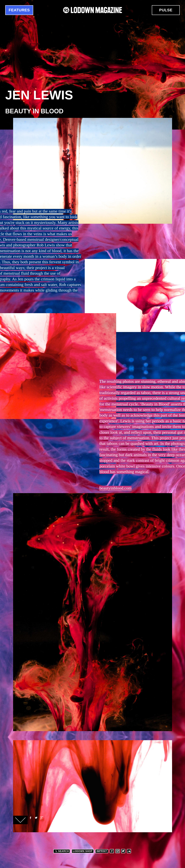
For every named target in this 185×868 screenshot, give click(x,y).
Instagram (118, 851)
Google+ (42, 818)
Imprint (102, 851)
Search (61, 851)
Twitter (36, 818)
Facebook (30, 818)
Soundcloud (129, 851)
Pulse (166, 10)
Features (19, 10)
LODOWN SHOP (83, 851)
